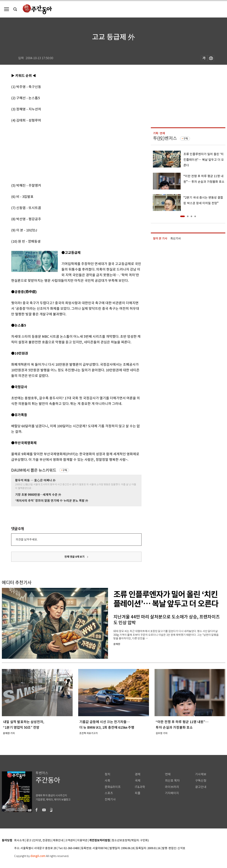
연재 (168, 774)
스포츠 (109, 793)
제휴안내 (58, 840)
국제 (138, 781)
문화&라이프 (113, 787)
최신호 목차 (172, 781)
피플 (138, 793)
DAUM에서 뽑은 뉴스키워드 (34, 470)
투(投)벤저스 (165, 138)
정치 (107, 774)
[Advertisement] (67, 152)
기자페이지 (172, 793)
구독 (65, 470)
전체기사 (110, 799)
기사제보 (201, 774)
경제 (138, 774)
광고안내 (201, 787)
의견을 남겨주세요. (27, 539)
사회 (107, 781)
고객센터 (70, 840)
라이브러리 (172, 787)
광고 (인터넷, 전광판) (39, 840)
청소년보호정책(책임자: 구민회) (130, 840)
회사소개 (19, 840)
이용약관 (82, 840)
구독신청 (201, 781)
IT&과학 (140, 787)
